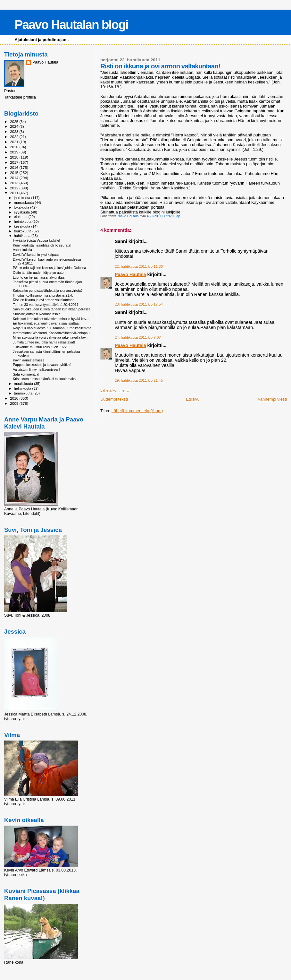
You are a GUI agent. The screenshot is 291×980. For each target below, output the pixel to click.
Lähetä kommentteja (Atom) (137, 411)
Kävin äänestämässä (29, 360)
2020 (15, 147)
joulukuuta (23, 198)
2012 (15, 188)
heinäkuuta (23, 221)
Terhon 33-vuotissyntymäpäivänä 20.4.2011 (46, 305)
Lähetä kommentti (115, 390)
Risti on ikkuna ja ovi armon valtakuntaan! (44, 300)
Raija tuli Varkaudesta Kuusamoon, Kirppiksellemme (52, 328)
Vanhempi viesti (272, 399)
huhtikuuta (23, 236)
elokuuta (21, 217)
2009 (15, 403)
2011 (15, 193)
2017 (15, 162)
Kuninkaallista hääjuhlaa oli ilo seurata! (42, 245)
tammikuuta (24, 393)
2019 (15, 152)
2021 (15, 142)
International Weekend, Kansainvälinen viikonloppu (51, 333)
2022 (15, 137)
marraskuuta (25, 203)
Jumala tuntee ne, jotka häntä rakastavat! (44, 342)
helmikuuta (23, 388)
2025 (15, 121)
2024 (15, 126)
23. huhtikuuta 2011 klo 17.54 (139, 304)
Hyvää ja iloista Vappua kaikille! (36, 240)
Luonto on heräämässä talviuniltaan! (40, 277)
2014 (15, 178)
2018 (15, 157)
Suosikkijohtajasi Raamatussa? (36, 314)
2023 (15, 131)
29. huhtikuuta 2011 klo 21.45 (139, 380)
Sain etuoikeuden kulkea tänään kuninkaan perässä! (52, 309)
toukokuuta (23, 231)
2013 (15, 183)
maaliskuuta (24, 384)
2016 (15, 167)
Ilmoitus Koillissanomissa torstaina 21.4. (43, 295)
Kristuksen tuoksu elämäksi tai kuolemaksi (45, 379)
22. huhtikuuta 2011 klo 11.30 (139, 266)
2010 (15, 398)
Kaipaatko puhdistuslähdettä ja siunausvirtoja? (48, 291)
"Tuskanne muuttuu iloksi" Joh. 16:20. (41, 347)
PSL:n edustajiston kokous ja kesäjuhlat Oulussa (49, 268)
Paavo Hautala (130, 274)
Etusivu (193, 399)
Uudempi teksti (114, 399)
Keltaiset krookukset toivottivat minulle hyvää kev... (51, 319)
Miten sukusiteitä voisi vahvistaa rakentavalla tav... (51, 337)
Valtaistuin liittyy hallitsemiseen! (36, 369)
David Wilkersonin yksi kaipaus (36, 255)
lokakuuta (22, 207)
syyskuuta (23, 212)
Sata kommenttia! (26, 374)
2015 (15, 173)
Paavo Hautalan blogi (71, 25)
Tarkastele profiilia (20, 97)
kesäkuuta (23, 226)
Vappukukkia (22, 250)
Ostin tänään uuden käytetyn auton (39, 273)
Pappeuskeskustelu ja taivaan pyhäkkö (42, 365)
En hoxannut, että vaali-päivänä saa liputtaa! (46, 323)
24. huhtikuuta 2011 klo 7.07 (138, 337)
